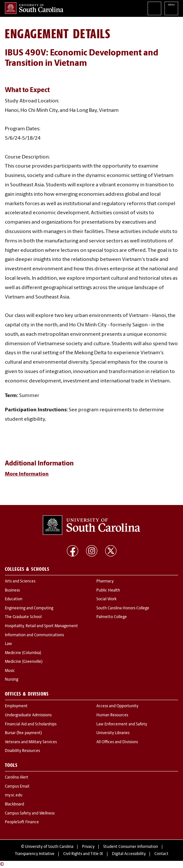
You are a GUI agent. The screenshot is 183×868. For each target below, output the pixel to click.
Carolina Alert (17, 778)
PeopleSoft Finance (22, 822)
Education (14, 599)
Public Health (108, 591)
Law (8, 644)
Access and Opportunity (117, 706)
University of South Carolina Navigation (171, 8)
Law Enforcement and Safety (122, 724)
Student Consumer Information (131, 847)
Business (12, 591)
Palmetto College (112, 617)
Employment (16, 706)
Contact (161, 854)
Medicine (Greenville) (24, 662)
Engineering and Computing (29, 608)
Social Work (106, 599)
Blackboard (14, 804)
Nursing (12, 680)
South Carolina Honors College (123, 608)
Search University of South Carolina (154, 8)
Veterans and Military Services (31, 742)
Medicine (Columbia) (23, 653)
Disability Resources (22, 751)
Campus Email (17, 787)
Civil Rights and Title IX (83, 854)
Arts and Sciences (20, 581)
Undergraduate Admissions (28, 715)
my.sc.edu (14, 795)
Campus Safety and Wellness (30, 814)
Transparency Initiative (35, 854)
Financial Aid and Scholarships (31, 724)
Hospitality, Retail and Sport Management (41, 626)
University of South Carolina (49, 847)
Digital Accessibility (129, 854)
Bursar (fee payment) (23, 733)
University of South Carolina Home (34, 8)
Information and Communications (34, 635)
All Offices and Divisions (117, 742)
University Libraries (113, 733)
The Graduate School (23, 617)
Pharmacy (105, 581)
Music (10, 671)
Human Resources (112, 715)
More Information (27, 474)
